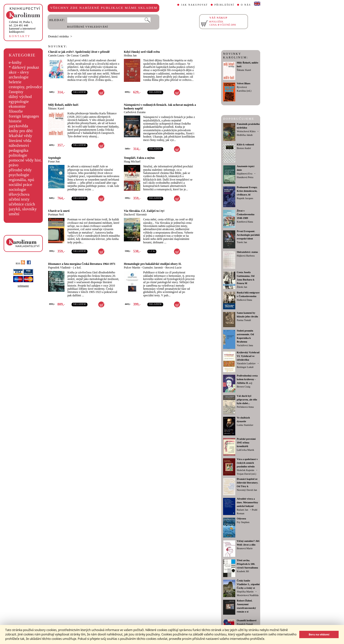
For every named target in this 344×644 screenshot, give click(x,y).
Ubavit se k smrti (59, 211)
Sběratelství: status (247, 252)
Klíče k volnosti (245, 145)
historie (15, 121)
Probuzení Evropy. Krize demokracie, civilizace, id (247, 191)
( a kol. (77, 268)
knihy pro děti (21, 131)
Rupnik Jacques (245, 198)
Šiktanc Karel (56, 108)
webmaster (23, 286)
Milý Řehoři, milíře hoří (63, 105)
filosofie (16, 111)
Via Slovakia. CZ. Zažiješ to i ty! (144, 211)
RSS (20, 263)
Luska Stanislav (245, 425)
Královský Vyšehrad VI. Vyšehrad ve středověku (248, 356)
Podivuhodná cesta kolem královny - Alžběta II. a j (247, 379)
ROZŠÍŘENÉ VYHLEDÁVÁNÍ (88, 27)
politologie (18, 155)
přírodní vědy (20, 170)
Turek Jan (242, 242)
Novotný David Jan (247, 490)
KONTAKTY (20, 36)
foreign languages (24, 116)
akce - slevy (19, 72)
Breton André (244, 148)
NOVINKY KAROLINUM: (236, 56)
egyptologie (19, 102)
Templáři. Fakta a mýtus (139, 158)
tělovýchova (19, 194)
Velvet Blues (244, 83)
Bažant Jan (242, 510)
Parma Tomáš (244, 320)
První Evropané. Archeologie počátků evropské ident (248, 235)
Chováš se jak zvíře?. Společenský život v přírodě (79, 52)
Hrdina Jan (130, 55)
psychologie (19, 175)
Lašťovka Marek (245, 450)
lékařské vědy (21, 136)
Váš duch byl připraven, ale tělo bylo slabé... (247, 400)
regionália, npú (21, 180)
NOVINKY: (58, 46)
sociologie (17, 189)
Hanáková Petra (245, 177)
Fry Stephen (243, 522)
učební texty (19, 199)
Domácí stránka (58, 36)
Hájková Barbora (246, 256)
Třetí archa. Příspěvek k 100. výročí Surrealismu (247, 564)
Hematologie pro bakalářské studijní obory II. (153, 264)
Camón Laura (56, 55)
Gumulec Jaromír (153, 268)
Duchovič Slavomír (135, 215)
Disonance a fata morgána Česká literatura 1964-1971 (82, 264)
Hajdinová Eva (245, 174)
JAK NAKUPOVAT (194, 5)
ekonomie (17, 106)
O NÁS (246, 5)
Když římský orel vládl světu (142, 52)
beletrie (15, 82)
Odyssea (241, 519)
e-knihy (15, 62)
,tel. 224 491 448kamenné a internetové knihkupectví (22, 27)
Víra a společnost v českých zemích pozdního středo (247, 463)
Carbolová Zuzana (135, 112)
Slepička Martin (245, 592)
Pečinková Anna (245, 407)
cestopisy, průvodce (26, 87)
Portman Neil (56, 215)
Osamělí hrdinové (247, 620)
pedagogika (19, 150)
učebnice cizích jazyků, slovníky (23, 207)
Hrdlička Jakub (245, 135)
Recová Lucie (173, 268)
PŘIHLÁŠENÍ (224, 5)
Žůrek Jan (242, 287)
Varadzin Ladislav (246, 363)
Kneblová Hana (245, 222)
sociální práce (21, 185)
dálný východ (20, 97)
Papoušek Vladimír (59, 268)
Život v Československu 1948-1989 (246, 214)
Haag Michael (132, 161)
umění (14, 214)
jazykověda (18, 126)
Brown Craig (243, 387)
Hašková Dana (244, 300)
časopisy (16, 92)
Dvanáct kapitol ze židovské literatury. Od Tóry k (247, 483)
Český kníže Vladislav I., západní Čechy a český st (248, 584)
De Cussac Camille (78, 55)
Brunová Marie (245, 548)
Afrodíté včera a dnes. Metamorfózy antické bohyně (247, 502)
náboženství (19, 145)
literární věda (20, 141)
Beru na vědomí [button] (319, 634)
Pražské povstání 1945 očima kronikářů (246, 443)
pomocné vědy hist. (25, 160)
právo (14, 165)
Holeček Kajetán (245, 470)
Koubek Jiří (243, 571)
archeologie (19, 77)
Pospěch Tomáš (245, 624)
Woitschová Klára (246, 131)
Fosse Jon (54, 161)
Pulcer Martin (132, 268)
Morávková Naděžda (248, 595)
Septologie (55, 158)
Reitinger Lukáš (245, 367)
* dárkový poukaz (24, 67)
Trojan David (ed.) (246, 474)
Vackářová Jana (245, 345)
